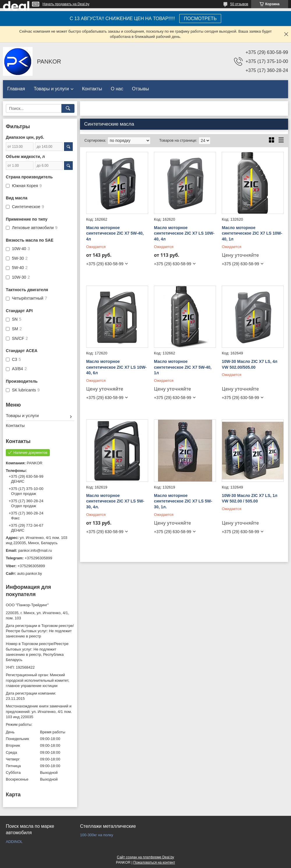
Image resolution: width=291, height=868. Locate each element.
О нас (117, 89)
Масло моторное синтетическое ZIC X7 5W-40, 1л (183, 367)
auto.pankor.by (30, 573)
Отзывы (140, 89)
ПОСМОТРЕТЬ (200, 19)
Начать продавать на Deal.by (66, 4)
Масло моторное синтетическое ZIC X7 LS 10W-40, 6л (116, 367)
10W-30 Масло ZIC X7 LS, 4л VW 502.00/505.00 (250, 364)
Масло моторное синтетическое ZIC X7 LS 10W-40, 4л (184, 233)
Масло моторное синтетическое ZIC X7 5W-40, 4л (115, 233)
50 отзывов (239, 4)
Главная (16, 89)
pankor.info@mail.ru (35, 550)
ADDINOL (14, 842)
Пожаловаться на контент (154, 862)
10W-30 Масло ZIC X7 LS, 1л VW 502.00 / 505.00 (250, 498)
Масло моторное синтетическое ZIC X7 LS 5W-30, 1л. (183, 501)
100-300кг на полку (97, 835)
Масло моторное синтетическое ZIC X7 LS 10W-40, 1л (252, 233)
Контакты (92, 89)
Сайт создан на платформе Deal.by (146, 857)
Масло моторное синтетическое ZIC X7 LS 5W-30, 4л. (115, 501)
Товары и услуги (51, 89)
